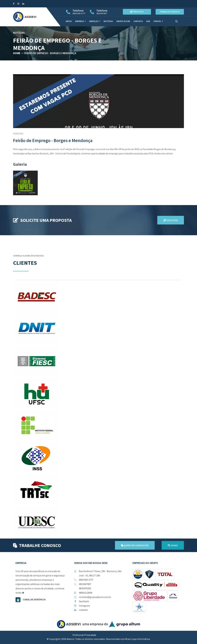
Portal (157, 21)
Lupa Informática (141, 639)
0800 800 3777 (86, 580)
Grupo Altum (123, 21)
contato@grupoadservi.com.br (95, 597)
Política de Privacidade (84, 635)
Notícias (108, 21)
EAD (148, 21)
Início (69, 21)
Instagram (84, 606)
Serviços (94, 21)
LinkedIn (83, 610)
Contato (138, 21)
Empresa (80, 21)
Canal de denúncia (34, 599)
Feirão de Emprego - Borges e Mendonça (50, 53)
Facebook (84, 601)
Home (17, 53)
